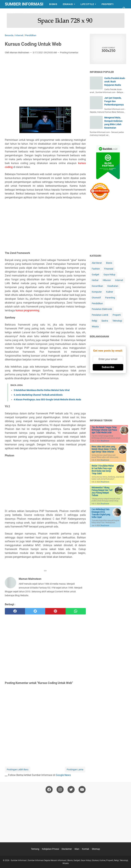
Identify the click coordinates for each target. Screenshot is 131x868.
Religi (94, 321)
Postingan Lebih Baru (18, 769)
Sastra (43, 13)
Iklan (77, 849)
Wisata (28, 13)
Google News (63, 775)
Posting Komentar (69, 52)
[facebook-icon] (49, 790)
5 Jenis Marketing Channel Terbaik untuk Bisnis (38, 395)
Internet (119, 280)
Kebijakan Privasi (50, 849)
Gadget (95, 275)
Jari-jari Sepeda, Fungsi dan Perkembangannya (114, 101)
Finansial (109, 269)
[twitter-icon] (71, 790)
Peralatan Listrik (100, 315)
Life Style (87, 4)
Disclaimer (67, 849)
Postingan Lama (75, 769)
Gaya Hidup (109, 275)
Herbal (95, 280)
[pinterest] (55, 611)
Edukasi (68, 4)
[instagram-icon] (60, 790)
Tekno (12, 13)
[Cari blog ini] (124, 8)
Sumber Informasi (24, 4)
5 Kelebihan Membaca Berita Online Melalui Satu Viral (42, 390)
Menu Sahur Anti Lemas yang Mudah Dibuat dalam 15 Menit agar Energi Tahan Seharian (104, 449)
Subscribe (108, 367)
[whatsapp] (76, 611)
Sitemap (96, 849)
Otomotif (96, 298)
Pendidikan (97, 303)
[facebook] (15, 611)
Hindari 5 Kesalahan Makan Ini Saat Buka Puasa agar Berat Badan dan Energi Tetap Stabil (103, 470)
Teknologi (117, 321)
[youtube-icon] (82, 790)
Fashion (96, 269)
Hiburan (107, 280)
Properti (107, 4)
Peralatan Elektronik (102, 309)
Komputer (97, 292)
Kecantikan (97, 286)
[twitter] (35, 611)
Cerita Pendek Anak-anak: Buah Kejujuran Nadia (115, 82)
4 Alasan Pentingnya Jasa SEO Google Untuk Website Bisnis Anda (47, 400)
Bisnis (53, 4)
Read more (105, 441)
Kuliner (110, 292)
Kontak (86, 849)
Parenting (110, 298)
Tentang (35, 849)
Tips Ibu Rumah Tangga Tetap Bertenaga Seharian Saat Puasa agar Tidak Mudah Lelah (104, 430)
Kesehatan (113, 286)
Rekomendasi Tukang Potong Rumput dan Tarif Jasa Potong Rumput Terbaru (102, 491)
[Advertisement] (45, 81)
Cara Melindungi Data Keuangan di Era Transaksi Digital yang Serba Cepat (101, 513)
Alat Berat (97, 263)
